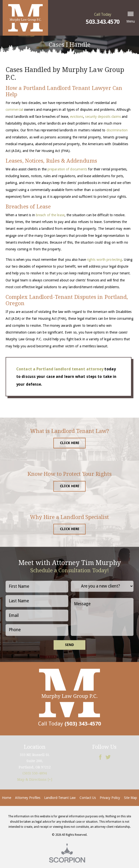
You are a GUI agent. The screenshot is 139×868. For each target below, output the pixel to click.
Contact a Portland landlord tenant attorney (60, 369)
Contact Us (88, 798)
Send (69, 645)
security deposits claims (103, 117)
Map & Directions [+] (35, 780)
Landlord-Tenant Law (60, 798)
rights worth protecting (104, 260)
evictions (77, 117)
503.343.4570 (103, 22)
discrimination (117, 130)
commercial (14, 110)
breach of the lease (50, 215)
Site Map (131, 798)
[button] (131, 18)
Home (7, 798)
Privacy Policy (110, 798)
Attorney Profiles (28, 798)
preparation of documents (67, 169)
